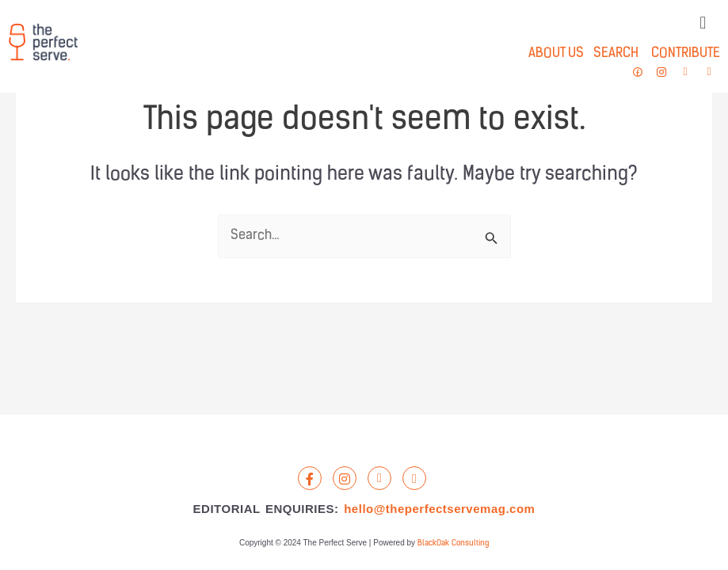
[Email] (414, 478)
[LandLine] (379, 478)
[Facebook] (310, 478)
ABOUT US (556, 53)
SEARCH (611, 53)
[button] (703, 23)
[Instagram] (345, 478)
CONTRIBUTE (686, 53)
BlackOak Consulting (453, 543)
